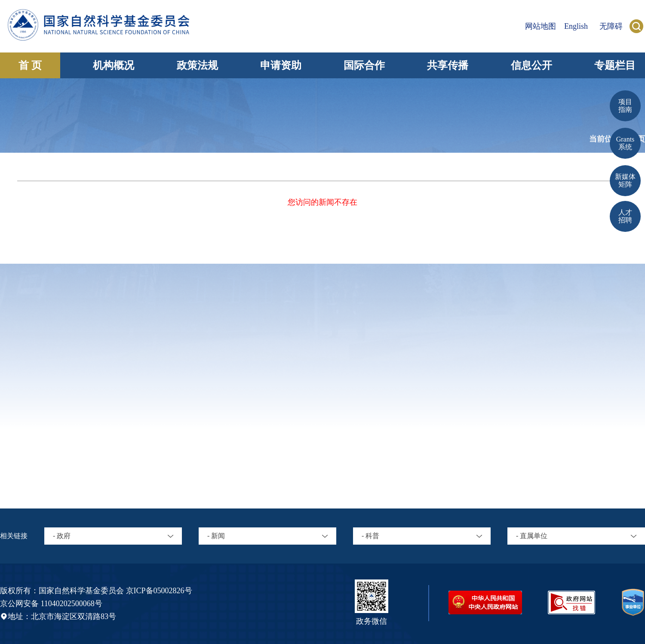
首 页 (30, 65)
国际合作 (364, 65)
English (576, 26)
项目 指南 (625, 106)
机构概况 (114, 65)
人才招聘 (625, 216)
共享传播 (448, 65)
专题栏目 (615, 65)
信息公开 (531, 65)
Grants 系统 (625, 143)
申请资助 (281, 65)
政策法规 (197, 65)
